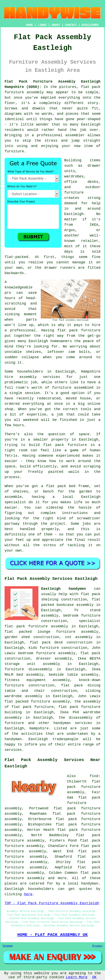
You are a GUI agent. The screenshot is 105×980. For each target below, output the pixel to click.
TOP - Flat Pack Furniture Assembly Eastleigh (52, 903)
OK (94, 977)
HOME (30, 25)
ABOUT (56, 25)
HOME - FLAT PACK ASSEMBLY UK (52, 935)
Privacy (97, 946)
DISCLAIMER (90, 25)
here (28, 894)
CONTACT (71, 25)
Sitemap (8, 946)
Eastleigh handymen (64, 589)
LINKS (42, 25)
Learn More (77, 977)
